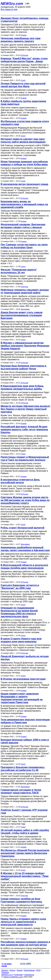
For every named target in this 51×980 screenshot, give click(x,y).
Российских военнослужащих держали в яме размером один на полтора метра (25, 943)
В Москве (19, 975)
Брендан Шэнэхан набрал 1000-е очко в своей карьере (25, 741)
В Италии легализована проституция (23, 679)
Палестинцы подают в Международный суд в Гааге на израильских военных (25, 458)
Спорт (23, 80)
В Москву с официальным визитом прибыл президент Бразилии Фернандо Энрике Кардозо (25, 346)
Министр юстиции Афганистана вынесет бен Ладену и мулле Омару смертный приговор (26, 409)
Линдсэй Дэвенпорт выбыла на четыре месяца (25, 658)
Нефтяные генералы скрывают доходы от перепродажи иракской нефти (25, 291)
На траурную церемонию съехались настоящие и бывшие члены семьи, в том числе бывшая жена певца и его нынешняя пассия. (25, 92)
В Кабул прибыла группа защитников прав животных (23, 103)
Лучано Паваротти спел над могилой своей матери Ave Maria (23, 85)
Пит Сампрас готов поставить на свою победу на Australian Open (24, 246)
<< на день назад (7, 965)
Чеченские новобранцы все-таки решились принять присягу (21, 40)
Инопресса (29, 975)
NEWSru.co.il (7, 975)
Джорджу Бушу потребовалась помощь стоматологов (25, 20)
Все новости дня (9, 9)
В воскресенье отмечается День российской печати (20, 481)
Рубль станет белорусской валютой (23, 528)
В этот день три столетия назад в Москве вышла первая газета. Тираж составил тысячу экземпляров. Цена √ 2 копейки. (25, 488)
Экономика (25, 309)
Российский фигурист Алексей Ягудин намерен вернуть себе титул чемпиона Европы (24, 430)
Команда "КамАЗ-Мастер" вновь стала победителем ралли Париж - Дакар (24, 60)
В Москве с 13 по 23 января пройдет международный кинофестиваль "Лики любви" (25, 876)
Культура (24, 287)
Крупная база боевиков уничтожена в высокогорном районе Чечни (23, 367)
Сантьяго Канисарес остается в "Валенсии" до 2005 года (20, 587)
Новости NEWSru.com (13, 977)
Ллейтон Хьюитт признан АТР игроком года (24, 811)
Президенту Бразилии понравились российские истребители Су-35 (23, 769)
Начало (5, 970)
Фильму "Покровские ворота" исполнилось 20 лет (19, 271)
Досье (12, 970)
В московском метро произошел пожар (24, 184)
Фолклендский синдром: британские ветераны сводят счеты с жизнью (23, 226)
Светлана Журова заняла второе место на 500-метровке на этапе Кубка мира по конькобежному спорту (25, 500)
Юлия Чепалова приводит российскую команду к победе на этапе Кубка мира (24, 163)
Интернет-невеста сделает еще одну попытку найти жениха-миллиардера (23, 140)
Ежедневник (29, 970)
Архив (20, 970)
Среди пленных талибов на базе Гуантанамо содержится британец (21, 900)
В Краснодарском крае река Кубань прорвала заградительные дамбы (22, 387)
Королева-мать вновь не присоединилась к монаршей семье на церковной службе (24, 204)
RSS (38, 970)
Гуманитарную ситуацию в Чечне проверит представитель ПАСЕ (21, 791)
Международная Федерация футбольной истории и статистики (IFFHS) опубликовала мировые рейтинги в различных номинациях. (23, 130)
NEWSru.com (12, 4)
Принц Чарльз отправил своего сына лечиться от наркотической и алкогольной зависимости (23, 922)
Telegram (5, 972)
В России (24, 55)
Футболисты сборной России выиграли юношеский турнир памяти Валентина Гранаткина (25, 853)
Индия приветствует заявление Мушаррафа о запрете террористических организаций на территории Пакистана (22, 698)
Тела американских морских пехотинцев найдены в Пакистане (25, 721)
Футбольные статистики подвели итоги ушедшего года (25, 123)
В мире (24, 35)
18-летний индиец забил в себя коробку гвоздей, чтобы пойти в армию (25, 832)
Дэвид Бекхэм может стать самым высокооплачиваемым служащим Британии (22, 315)
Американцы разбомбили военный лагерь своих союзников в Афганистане (25, 549)
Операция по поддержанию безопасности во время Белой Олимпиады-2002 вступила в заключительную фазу (19, 612)
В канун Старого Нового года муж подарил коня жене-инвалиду (21, 640)
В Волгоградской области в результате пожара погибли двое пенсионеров (24, 567)
